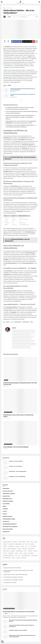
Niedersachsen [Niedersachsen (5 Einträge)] (6, 551)
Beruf (15, 72)
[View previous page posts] (19, 100)
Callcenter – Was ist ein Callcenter (16, 466)
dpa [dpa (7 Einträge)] (24, 544)
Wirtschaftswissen (9, 8)
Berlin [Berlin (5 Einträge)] (32, 542)
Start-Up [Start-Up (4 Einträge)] (5, 553)
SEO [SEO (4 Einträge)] (25, 551)
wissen (32, 322)
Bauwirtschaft (6, 496)
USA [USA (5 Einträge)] (16, 556)
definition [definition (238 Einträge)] (5, 544)
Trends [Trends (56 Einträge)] (25, 553)
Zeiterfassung (7, 204)
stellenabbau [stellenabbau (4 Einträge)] (11, 553)
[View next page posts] (22, 100)
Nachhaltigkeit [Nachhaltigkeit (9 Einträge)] (31, 549)
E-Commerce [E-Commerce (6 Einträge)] (32, 544)
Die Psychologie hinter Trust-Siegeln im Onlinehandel (13, 577)
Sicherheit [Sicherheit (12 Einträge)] (30, 551)
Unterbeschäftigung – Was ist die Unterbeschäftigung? (16, 447)
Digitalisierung (7, 77)
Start (4, 8)
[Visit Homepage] (20, 2)
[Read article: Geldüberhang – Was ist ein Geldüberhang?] (5, 478)
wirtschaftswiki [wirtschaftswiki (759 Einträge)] (34, 556)
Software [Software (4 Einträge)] (35, 551)
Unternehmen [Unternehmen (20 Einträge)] (31, 553)
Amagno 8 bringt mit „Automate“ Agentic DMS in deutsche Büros (15, 574)
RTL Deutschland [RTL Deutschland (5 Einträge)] (19, 551)
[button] (2, 642)
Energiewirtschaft (7, 499)
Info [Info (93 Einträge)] (26, 546)
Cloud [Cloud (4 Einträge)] (36, 542)
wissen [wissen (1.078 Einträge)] (14, 558)
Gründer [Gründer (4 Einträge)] (22, 546)
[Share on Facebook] (17, 41)
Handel (4, 506)
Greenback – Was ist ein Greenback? (16, 461)
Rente (31, 278)
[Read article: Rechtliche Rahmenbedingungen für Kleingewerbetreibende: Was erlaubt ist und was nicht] (6, 90)
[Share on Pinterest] (34, 41)
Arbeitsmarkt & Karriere (9, 494)
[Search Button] (39, 2)
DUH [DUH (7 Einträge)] (27, 544)
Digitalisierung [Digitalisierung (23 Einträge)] (18, 544)
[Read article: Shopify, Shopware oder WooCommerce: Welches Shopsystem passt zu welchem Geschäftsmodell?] (5, 637)
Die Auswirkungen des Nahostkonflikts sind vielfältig (13, 580)
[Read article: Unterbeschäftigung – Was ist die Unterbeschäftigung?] (20, 433)
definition (8, 322)
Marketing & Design (7, 516)
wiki (12, 322)
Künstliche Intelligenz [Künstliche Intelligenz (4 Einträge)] (12, 549)
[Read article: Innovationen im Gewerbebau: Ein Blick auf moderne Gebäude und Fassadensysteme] (5, 627)
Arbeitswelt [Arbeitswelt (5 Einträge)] (15, 542)
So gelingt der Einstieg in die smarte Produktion (12, 568)
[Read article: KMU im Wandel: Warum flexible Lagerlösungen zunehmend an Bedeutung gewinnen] (5, 621)
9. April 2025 (6, 449)
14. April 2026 (11, 613)
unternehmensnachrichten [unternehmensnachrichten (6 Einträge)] (8, 556)
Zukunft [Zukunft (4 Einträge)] (18, 558)
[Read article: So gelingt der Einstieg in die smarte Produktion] (5, 632)
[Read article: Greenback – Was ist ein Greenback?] (5, 462)
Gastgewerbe (6, 504)
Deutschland (10, 125)
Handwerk (5, 509)
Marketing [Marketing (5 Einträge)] (24, 549)
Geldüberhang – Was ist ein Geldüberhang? (17, 477)
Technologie (6, 522)
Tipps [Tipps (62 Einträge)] (21, 553)
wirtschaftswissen (26, 322)
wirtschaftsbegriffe (17, 322)
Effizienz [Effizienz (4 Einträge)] (5, 546)
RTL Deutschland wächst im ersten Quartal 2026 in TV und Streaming (18, 612)
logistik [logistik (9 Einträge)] (19, 549)
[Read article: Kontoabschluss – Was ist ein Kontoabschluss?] (5, 473)
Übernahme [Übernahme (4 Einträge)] (24, 558)
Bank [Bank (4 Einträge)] (28, 542)
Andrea (9, 17)
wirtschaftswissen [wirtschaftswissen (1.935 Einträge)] (7, 558)
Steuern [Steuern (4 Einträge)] (17, 553)
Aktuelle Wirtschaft (8, 491)
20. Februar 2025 (13, 97)
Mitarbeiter (6, 232)
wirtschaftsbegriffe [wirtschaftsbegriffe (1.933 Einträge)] (26, 556)
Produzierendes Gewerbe (9, 519)
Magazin (6, 380)
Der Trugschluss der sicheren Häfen (10, 583)
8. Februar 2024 (16, 17)
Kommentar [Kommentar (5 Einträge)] (33, 546)
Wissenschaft (6, 532)
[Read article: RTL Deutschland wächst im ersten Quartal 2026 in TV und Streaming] (20, 601)
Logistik (5, 511)
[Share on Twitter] (27, 41)
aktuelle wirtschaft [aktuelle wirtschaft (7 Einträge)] (7, 542)
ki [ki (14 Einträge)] (29, 546)
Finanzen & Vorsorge (8, 501)
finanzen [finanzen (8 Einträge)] (17, 546)
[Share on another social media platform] (36, 41)
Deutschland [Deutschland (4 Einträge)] (11, 544)
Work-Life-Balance (17, 75)
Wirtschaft (22, 152)
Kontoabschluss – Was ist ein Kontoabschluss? (18, 471)
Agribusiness (6, 489)
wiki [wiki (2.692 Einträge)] (19, 556)
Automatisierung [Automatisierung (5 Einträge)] (22, 542)
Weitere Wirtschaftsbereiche (10, 527)
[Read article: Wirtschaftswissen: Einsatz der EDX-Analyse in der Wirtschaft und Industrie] (6, 96)
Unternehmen (7, 62)
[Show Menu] (2, 2)
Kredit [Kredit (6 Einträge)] (5, 549)
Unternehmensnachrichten (10, 524)
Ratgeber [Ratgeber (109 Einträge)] (13, 551)
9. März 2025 (13, 92)
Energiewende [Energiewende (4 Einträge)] (11, 546)
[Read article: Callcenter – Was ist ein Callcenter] (5, 468)
